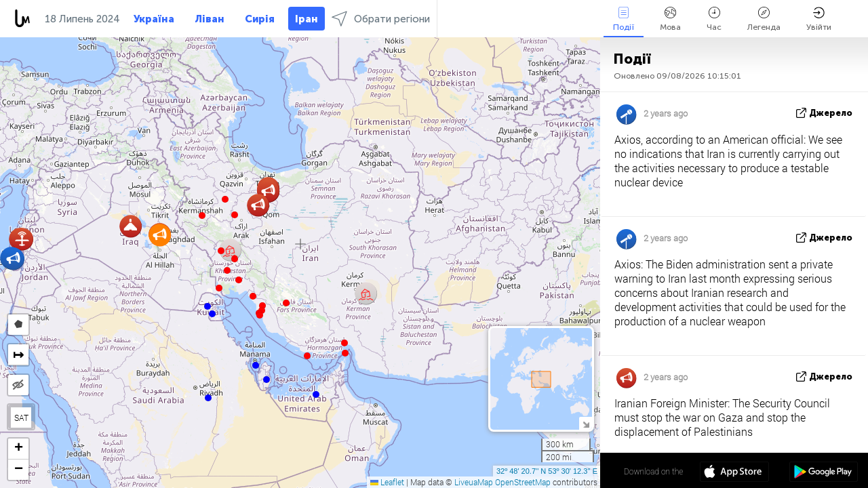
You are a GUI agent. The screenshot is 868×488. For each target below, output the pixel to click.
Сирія (260, 19)
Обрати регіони (381, 19)
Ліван (210, 19)
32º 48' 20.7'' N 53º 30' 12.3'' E (547, 471)
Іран (307, 19)
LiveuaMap (474, 482)
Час (714, 19)
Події (624, 19)
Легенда (764, 19)
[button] (345, 353)
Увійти (819, 19)
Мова (670, 19)
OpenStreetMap (523, 482)
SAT (21, 418)
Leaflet (387, 482)
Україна (154, 19)
